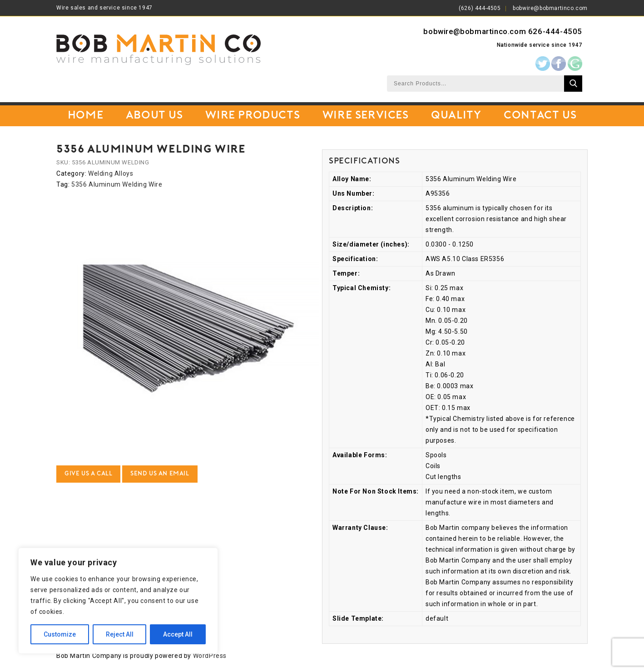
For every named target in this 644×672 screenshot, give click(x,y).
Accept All (178, 634)
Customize (60, 634)
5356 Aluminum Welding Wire (117, 184)
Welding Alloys (111, 173)
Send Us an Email (160, 474)
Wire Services (366, 116)
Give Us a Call (88, 474)
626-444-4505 (555, 31)
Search (573, 84)
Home (85, 116)
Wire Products (253, 116)
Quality (456, 116)
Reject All (120, 634)
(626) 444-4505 (480, 8)
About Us (154, 116)
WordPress (210, 656)
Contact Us (540, 116)
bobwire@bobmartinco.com (550, 8)
